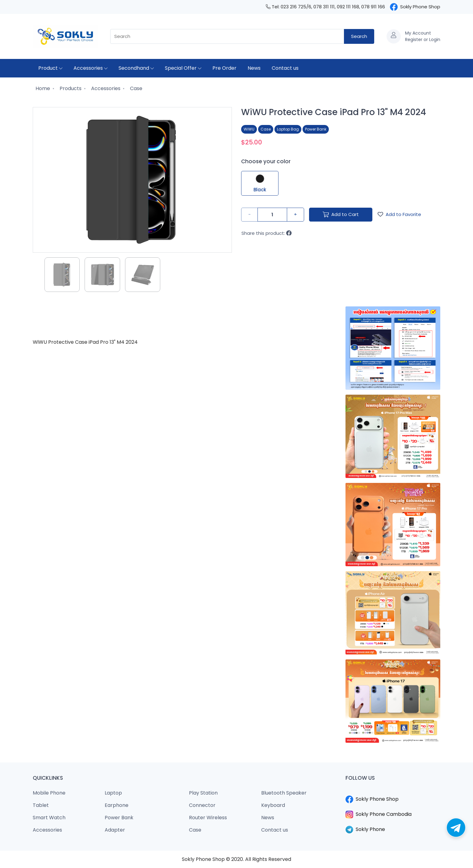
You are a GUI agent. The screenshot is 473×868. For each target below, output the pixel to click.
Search (359, 36)
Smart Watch (49, 818)
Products (70, 88)
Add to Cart (341, 214)
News (254, 68)
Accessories (90, 68)
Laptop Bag (288, 129)
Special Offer (183, 68)
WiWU (249, 129)
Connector (202, 805)
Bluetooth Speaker (284, 793)
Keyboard (273, 805)
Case (136, 88)
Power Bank (316, 129)
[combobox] (227, 37)
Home (42, 88)
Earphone (117, 805)
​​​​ (393, 792)
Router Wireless (208, 818)
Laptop (113, 793)
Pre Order (224, 68)
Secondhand (136, 68)
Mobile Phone (49, 793)
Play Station (203, 793)
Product (50, 68)
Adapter (115, 830)
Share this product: (267, 233)
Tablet (41, 805)
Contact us (285, 68)
